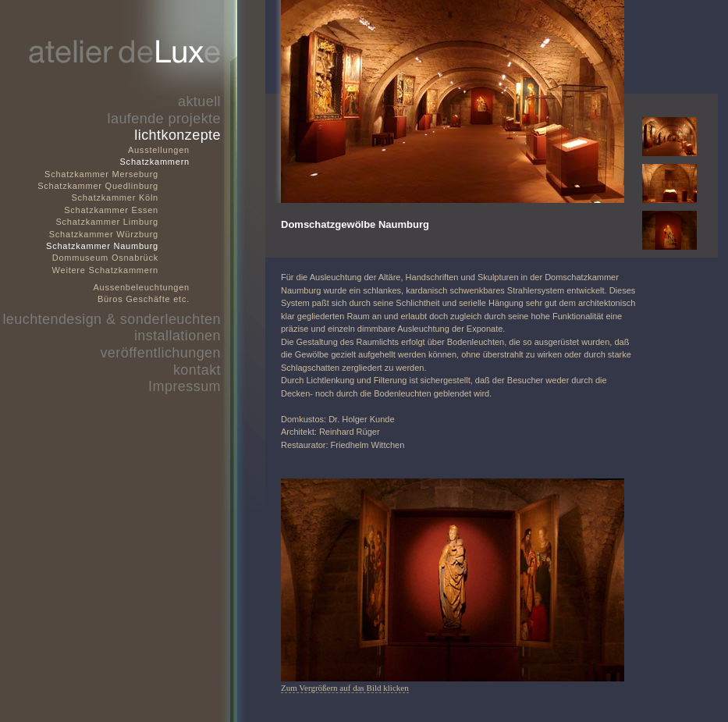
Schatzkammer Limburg (107, 222)
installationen (178, 336)
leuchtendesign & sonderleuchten (112, 319)
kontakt (197, 370)
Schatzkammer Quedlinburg (98, 186)
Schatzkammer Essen (111, 210)
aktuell (199, 101)
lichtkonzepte (178, 135)
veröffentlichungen (160, 353)
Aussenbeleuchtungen (142, 287)
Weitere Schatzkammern (105, 270)
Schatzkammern (155, 162)
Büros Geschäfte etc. (144, 299)
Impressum (185, 386)
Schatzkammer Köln (115, 197)
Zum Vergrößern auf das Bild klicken (345, 688)
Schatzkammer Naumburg (102, 246)
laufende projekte (164, 119)
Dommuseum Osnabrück (105, 258)
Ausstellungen (159, 150)
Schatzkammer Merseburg (101, 174)
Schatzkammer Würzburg (104, 234)
